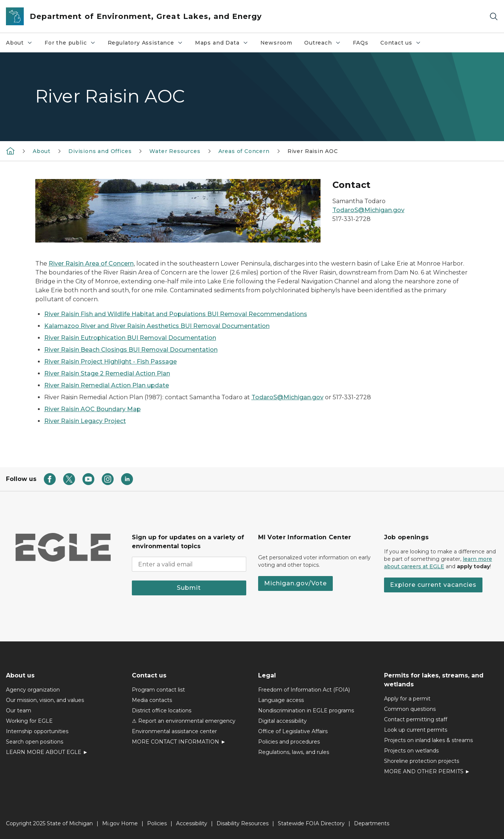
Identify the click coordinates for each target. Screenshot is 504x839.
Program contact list (158, 690)
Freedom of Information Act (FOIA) (304, 690)
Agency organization (33, 690)
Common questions (410, 709)
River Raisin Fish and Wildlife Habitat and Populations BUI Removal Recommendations (176, 314)
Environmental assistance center (174, 731)
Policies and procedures (289, 742)
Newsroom (277, 43)
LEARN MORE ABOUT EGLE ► (47, 752)
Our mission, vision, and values (45, 700)
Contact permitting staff (416, 719)
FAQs (361, 43)
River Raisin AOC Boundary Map (92, 409)
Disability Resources (243, 823)
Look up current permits (416, 730)
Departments (372, 823)
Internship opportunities (37, 731)
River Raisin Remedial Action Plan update (107, 385)
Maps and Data (225, 45)
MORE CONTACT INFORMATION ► (179, 742)
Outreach (325, 45)
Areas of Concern (244, 151)
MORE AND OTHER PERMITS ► (427, 771)
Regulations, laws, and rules (294, 752)
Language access (281, 700)
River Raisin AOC (313, 151)
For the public (73, 45)
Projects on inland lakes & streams (428, 740)
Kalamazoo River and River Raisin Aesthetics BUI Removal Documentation (157, 326)
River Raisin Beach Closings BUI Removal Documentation (131, 350)
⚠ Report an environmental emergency (184, 721)
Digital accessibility (282, 721)
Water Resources (175, 151)
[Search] (494, 17)
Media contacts (152, 700)
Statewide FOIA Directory (311, 823)
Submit (189, 588)
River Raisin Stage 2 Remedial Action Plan (107, 373)
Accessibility (192, 823)
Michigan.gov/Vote (295, 583)
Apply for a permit (407, 699)
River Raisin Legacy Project (85, 421)
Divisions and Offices (100, 151)
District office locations (162, 710)
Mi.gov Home (120, 823)
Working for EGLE (29, 721)
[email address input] (189, 564)
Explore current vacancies (433, 585)
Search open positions (35, 742)
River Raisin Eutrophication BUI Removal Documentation (130, 338)
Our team (19, 710)
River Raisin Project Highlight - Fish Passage (110, 362)
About (22, 45)
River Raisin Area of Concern (91, 264)
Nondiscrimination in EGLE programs (306, 710)
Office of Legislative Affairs (293, 731)
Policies (157, 823)
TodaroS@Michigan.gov (368, 210)
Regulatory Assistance (148, 45)
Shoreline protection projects (422, 761)
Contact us (404, 45)
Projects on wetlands (411, 751)
